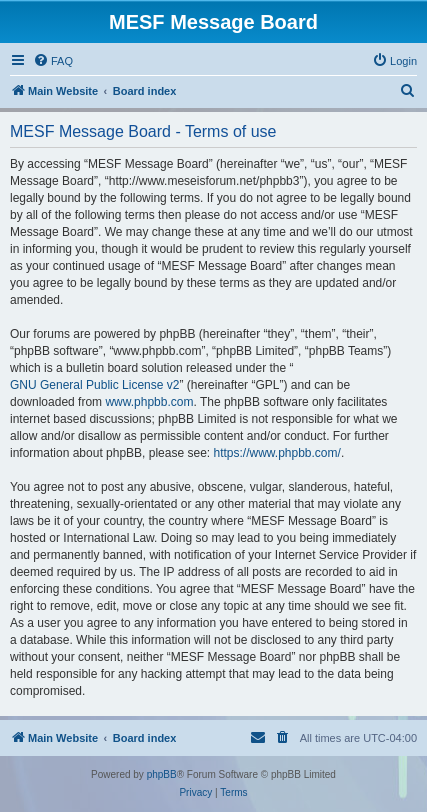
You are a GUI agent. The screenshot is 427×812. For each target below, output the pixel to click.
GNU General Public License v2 (94, 385)
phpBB (162, 774)
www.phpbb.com (149, 402)
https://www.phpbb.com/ (276, 453)
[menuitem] (53, 61)
